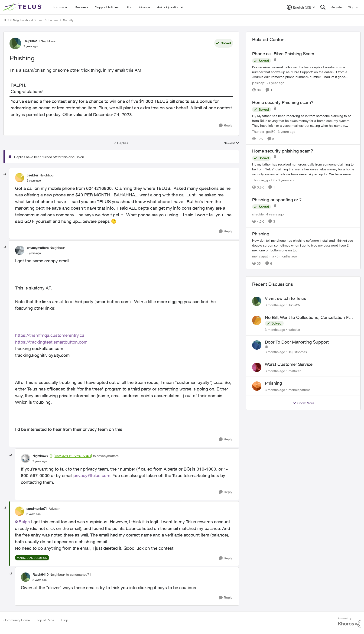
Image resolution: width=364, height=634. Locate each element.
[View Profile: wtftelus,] (257, 320)
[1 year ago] (276, 83)
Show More (303, 403)
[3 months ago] (286, 256)
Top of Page (46, 620)
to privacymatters (106, 456)
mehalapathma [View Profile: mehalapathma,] (300, 390)
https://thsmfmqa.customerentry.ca (50, 335)
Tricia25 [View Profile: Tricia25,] (294, 305)
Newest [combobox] (231, 143)
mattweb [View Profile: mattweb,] (295, 371)
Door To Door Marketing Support (297, 342)
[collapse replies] (5, 175)
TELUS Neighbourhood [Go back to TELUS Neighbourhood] (18, 20)
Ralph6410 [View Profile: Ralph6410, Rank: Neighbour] (31, 41)
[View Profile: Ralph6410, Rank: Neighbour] (15, 43)
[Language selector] (301, 7)
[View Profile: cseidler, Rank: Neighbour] (20, 178)
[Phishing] (34, 181)
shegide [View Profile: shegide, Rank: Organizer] (258, 214)
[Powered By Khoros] (349, 623)
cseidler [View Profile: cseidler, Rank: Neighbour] (32, 175)
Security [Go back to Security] (68, 20)
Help (65, 620)
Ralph (24, 522)
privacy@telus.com (92, 475)
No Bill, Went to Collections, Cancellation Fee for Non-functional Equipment (309, 318)
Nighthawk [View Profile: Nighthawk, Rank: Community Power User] (40, 456)
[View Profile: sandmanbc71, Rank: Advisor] (19, 511)
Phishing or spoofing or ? (277, 200)
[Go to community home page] (23, 7)
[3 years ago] (286, 131)
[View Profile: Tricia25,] (257, 301)
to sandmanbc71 (79, 574)
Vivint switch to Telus (286, 298)
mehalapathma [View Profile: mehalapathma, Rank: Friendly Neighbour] (263, 256)
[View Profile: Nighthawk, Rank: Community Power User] (26, 458)
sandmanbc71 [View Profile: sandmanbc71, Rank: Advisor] (37, 509)
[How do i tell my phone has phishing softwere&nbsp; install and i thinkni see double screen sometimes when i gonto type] (303, 245)
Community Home (17, 620)
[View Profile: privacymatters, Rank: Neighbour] (20, 250)
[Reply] (226, 125)
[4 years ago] (274, 214)
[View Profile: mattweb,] (257, 367)
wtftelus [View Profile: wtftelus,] (294, 330)
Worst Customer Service (289, 364)
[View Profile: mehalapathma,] (257, 386)
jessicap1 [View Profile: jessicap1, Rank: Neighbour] (259, 83)
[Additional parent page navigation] (41, 20)
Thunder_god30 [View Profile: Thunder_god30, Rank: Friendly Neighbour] (264, 131)
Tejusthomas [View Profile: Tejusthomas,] (298, 352)
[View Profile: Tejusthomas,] (257, 345)
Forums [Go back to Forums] (53, 20)
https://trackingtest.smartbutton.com (51, 342)
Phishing (273, 383)
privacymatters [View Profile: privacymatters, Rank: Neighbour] (38, 248)
